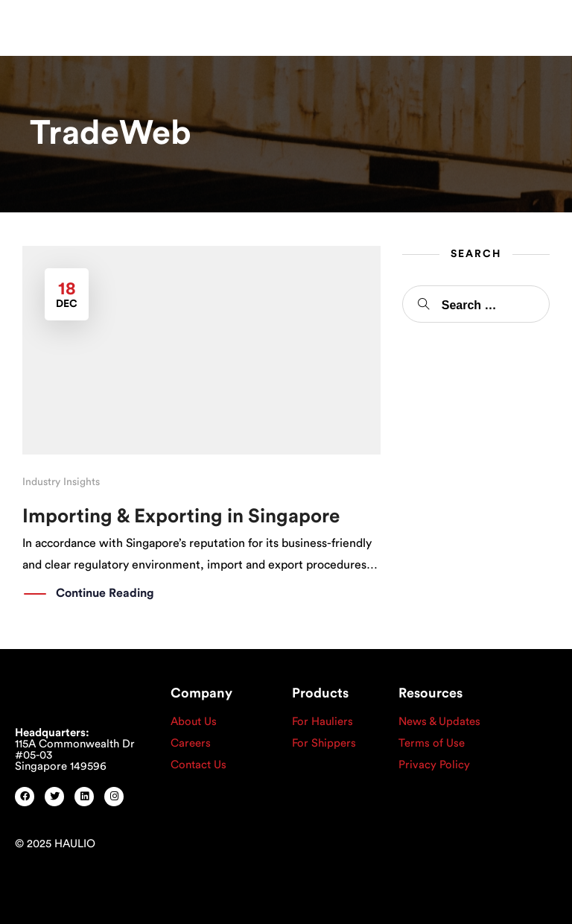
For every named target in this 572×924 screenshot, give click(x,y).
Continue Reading (105, 594)
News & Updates (439, 722)
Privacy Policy (434, 765)
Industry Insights (61, 482)
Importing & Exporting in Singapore (181, 516)
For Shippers (324, 743)
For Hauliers (322, 722)
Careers (191, 743)
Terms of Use (432, 743)
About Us (194, 722)
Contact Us (198, 765)
